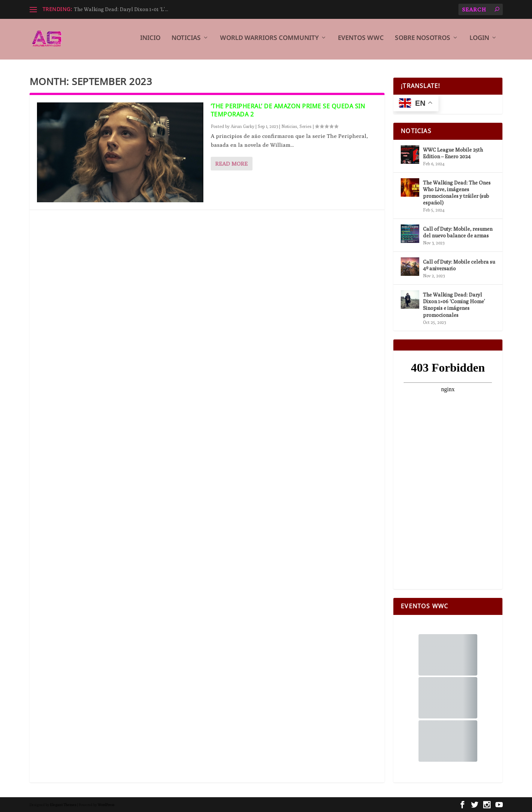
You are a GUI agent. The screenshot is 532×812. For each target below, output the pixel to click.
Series (306, 126)
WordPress (106, 805)
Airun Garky (243, 126)
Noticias (186, 42)
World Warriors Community (269, 42)
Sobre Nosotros (423, 42)
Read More (231, 164)
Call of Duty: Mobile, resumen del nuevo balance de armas (458, 232)
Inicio (150, 42)
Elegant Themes (63, 805)
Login (479, 42)
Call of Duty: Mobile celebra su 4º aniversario (459, 265)
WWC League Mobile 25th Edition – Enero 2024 (453, 153)
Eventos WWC (361, 42)
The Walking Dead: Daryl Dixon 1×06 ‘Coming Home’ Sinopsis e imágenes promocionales (454, 305)
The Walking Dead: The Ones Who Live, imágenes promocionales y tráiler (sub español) (457, 193)
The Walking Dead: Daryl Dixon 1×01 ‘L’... (121, 9)
